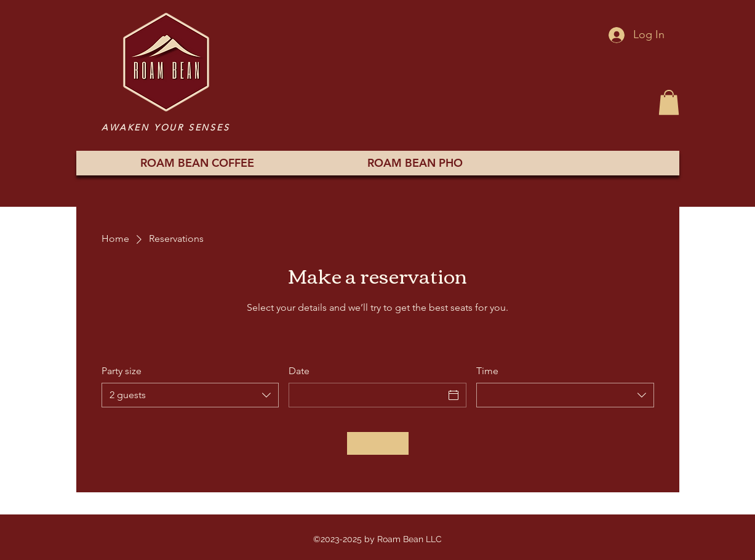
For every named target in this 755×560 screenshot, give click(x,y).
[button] (669, 102)
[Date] (366, 395)
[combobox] (190, 395)
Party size (122, 371)
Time (487, 371)
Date (299, 371)
